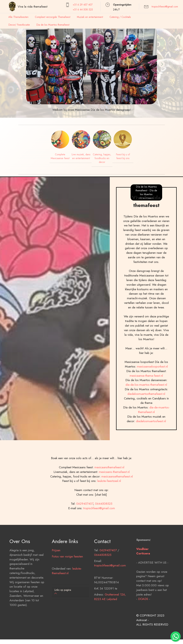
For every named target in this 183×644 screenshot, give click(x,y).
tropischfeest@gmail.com (165, 7)
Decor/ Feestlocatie (19, 25)
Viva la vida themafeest (33, 6)
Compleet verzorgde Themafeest (53, 17)
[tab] (70, 592)
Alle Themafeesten (18, 17)
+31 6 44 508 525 (83, 10)
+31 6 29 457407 (83, 5)
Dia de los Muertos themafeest (53, 25)
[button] (21, 64)
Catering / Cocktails (120, 17)
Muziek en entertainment (90, 17)
